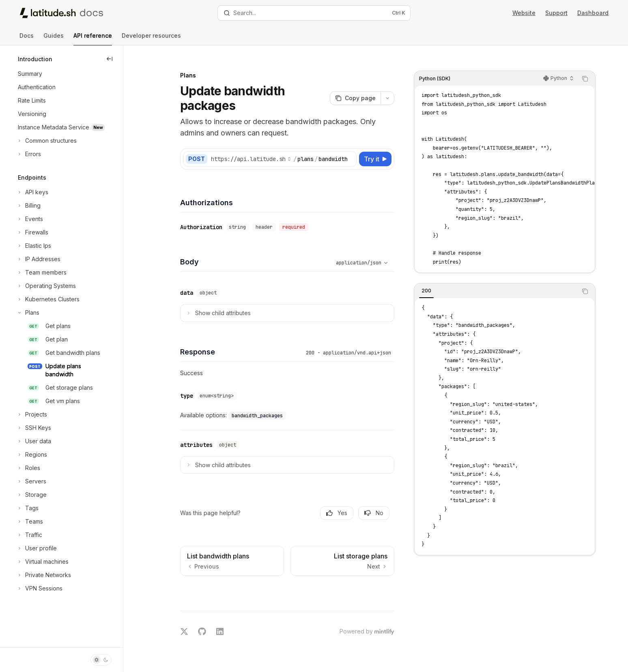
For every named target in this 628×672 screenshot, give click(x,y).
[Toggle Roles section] (28, 468)
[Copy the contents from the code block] (588, 70)
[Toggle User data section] (34, 441)
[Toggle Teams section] (30, 522)
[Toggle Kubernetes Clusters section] (48, 299)
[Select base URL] (254, 150)
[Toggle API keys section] (32, 192)
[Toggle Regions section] (32, 455)
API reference (93, 39)
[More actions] (391, 89)
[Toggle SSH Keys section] (34, 428)
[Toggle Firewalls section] (32, 232)
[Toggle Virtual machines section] (42, 562)
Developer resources (151, 39)
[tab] (430, 282)
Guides (54, 39)
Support (556, 13)
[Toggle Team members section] (41, 273)
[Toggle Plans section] (28, 313)
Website (524, 13)
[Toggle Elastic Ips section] (34, 246)
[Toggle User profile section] (37, 548)
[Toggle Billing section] (28, 206)
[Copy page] (358, 89)
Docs (27, 39)
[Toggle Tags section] (27, 508)
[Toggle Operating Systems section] (46, 286)
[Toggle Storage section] (31, 495)
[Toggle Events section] (30, 219)
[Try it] (379, 150)
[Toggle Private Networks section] (44, 575)
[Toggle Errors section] (29, 154)
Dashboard (593, 13)
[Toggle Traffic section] (29, 535)
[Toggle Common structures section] (46, 141)
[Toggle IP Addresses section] (38, 259)
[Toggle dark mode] (101, 660)
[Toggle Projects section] (32, 414)
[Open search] (314, 13)
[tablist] (499, 282)
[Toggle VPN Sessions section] (39, 588)
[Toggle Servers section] (31, 481)
